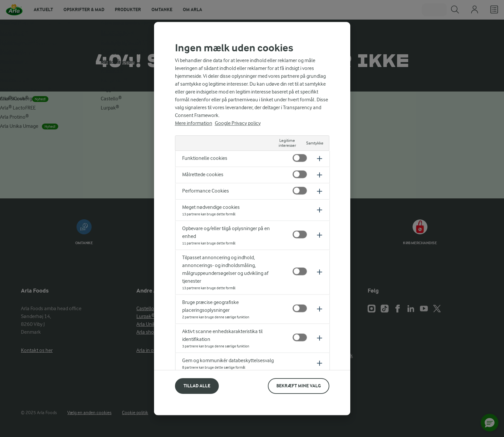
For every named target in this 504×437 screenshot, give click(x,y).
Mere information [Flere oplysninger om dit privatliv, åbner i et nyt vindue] (194, 123)
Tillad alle (197, 386)
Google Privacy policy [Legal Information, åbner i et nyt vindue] (238, 123)
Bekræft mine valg (299, 386)
